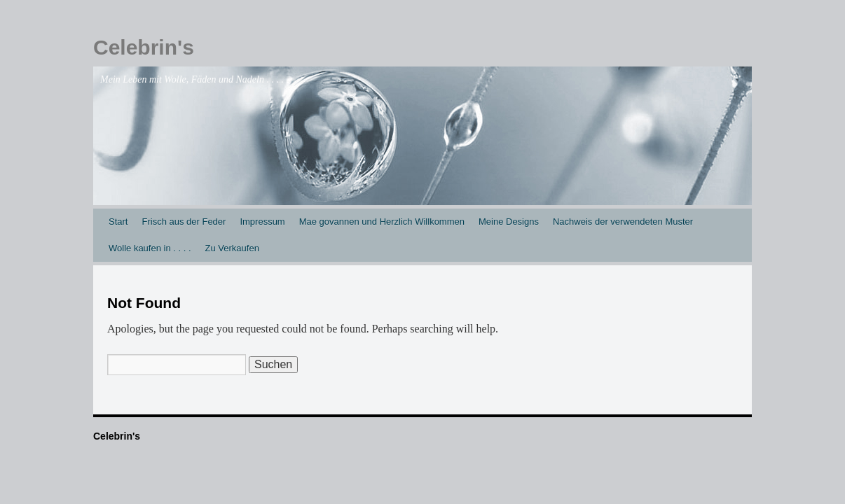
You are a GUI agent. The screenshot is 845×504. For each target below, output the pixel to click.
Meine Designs (509, 222)
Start (118, 222)
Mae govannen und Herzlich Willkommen (382, 222)
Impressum (262, 222)
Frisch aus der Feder (184, 222)
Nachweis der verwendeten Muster (623, 222)
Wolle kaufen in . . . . (150, 248)
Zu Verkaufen (232, 248)
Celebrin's (144, 47)
